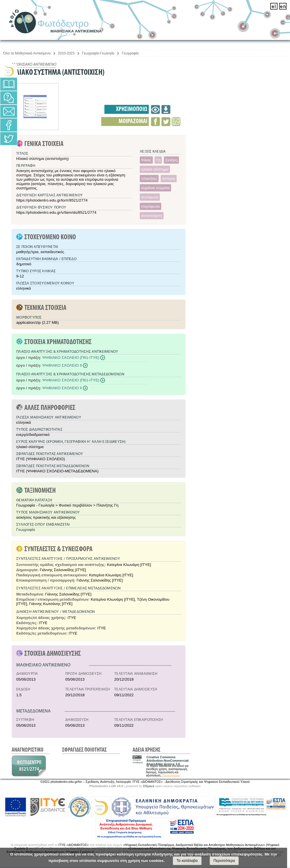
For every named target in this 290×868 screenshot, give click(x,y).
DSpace (149, 786)
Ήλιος (146, 160)
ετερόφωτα (151, 206)
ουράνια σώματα (155, 188)
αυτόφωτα (150, 197)
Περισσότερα (171, 775)
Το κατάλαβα (187, 861)
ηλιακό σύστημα (155, 169)
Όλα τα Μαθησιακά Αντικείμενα (27, 53)
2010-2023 (66, 53)
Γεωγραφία (130, 53)
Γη (158, 160)
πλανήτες (149, 179)
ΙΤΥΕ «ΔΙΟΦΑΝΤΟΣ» (74, 845)
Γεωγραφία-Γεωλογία (98, 53)
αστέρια (169, 179)
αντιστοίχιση (152, 216)
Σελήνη (171, 160)
